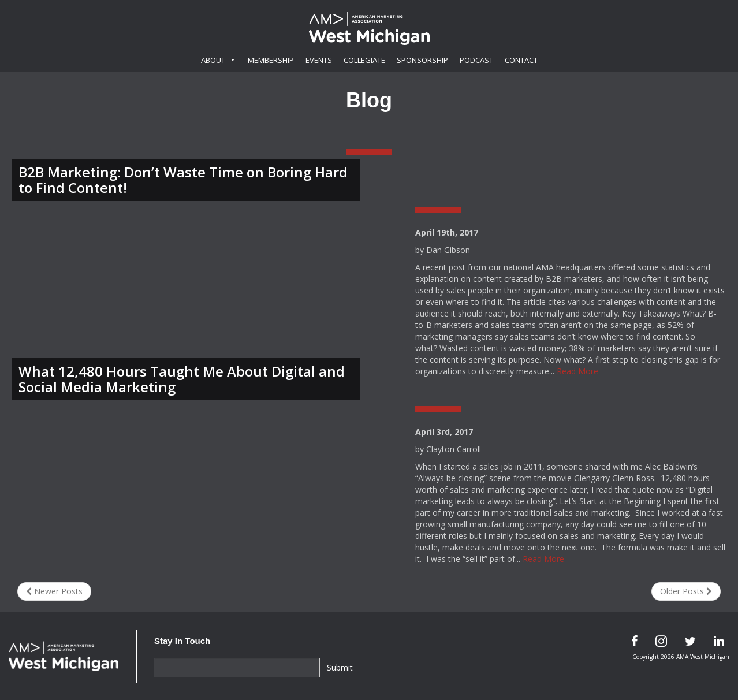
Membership (271, 60)
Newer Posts (54, 591)
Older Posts (686, 591)
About (219, 60)
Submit (340, 667)
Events (319, 60)
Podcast (476, 60)
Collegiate (364, 60)
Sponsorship (422, 60)
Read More (577, 371)
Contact (521, 60)
